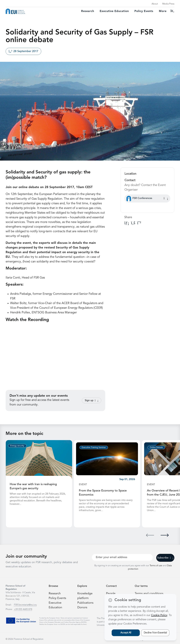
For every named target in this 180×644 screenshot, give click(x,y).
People (111, 593)
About (155, 4)
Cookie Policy (159, 615)
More (163, 11)
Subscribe (165, 557)
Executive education (114, 11)
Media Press (168, 4)
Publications (85, 602)
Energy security (17, 446)
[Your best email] (122, 557)
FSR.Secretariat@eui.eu (25, 604)
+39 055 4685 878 (23, 609)
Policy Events (144, 11)
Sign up (92, 400)
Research (88, 11)
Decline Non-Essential (155, 633)
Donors (82, 607)
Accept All (126, 633)
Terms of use (156, 565)
